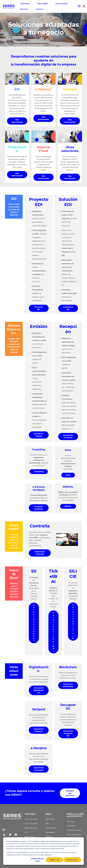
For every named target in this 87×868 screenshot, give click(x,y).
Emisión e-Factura (39, 435)
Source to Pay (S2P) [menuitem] (31, 823)
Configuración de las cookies (38, 860)
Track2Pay (39, 472)
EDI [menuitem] (26, 832)
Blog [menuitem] (47, 823)
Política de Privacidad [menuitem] (74, 830)
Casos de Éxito (61, 4)
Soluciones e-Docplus (39, 769)
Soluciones (25, 4)
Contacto (40, 9)
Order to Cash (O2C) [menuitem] (31, 828)
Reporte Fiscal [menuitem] (30, 837)
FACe (68, 475)
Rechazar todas (72, 860)
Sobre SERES (42, 4)
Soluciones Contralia (40, 553)
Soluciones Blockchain (68, 685)
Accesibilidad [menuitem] (71, 826)
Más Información (17, 121)
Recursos (24, 9)
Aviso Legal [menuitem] (71, 821)
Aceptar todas (55, 860)
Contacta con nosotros (70, 793)
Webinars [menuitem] (49, 837)
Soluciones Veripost (39, 730)
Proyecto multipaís (39, 508)
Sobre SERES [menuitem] (50, 819)
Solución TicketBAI (53, 632)
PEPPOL (68, 506)
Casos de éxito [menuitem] (51, 828)
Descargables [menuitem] (50, 832)
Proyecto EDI (39, 308)
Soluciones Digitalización (39, 690)
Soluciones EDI (68, 308)
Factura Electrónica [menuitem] (31, 819)
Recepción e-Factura (68, 436)
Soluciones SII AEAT (34, 623)
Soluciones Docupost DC (68, 733)
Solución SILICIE (73, 621)
